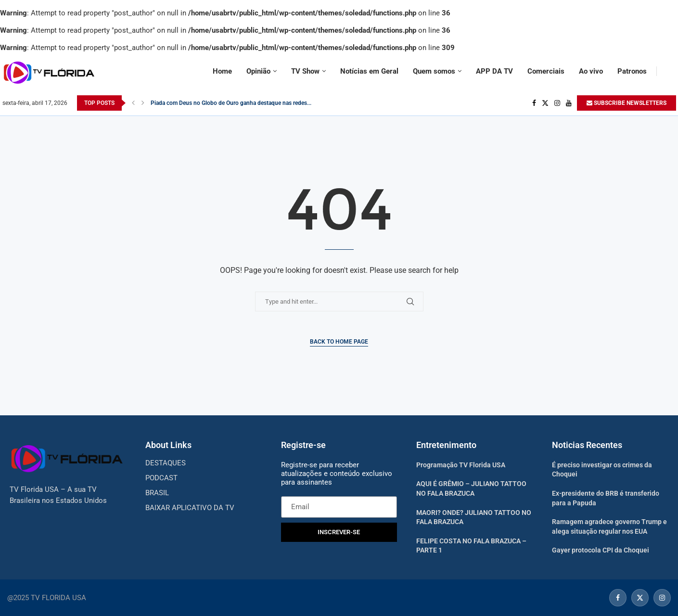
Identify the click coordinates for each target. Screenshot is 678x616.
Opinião (258, 71)
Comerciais (546, 71)
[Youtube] (569, 103)
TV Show (305, 71)
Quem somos (434, 71)
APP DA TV (494, 71)
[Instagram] (557, 103)
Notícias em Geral (369, 71)
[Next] (143, 103)
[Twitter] (545, 103)
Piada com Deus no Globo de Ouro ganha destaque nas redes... (231, 103)
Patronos (632, 71)
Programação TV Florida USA (461, 465)
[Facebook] (534, 103)
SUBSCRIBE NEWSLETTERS (627, 103)
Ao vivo (591, 71)
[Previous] (133, 103)
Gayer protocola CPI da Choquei (601, 550)
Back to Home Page (339, 342)
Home (222, 71)
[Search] (671, 71)
